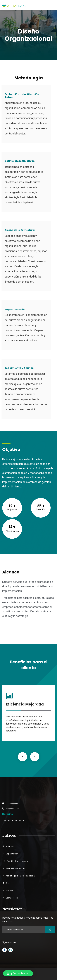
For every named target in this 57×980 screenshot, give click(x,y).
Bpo (7, 883)
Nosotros (10, 846)
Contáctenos (12, 898)
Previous (22, 757)
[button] (18, 973)
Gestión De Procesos (15, 868)
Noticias (9, 890)
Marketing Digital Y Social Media (20, 876)
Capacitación (12, 854)
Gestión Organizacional (17, 861)
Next (35, 757)
